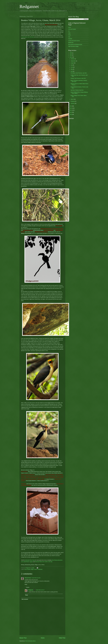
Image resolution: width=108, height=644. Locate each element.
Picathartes (40, 569)
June (72, 67)
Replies (28, 587)
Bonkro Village (30, 569)
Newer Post (23, 638)
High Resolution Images (73, 46)
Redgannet (29, 6)
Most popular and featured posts (75, 44)
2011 (71, 110)
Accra (26, 569)
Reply (26, 584)
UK (69, 31)
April (72, 71)
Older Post (62, 638)
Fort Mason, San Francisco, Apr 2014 (79, 73)
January (73, 103)
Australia (70, 39)
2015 (71, 55)
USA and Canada (72, 29)
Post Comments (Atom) (30, 641)
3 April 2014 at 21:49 (36, 578)
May (72, 69)
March (72, 99)
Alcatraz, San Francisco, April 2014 (78, 78)
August (73, 63)
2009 (71, 114)
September (73, 61)
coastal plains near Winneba (27, 37)
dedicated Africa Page (30, 560)
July (72, 65)
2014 (71, 57)
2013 (71, 106)
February (73, 101)
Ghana (36, 569)
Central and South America (74, 41)
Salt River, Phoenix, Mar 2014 (77, 90)
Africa (69, 35)
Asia (69, 37)
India (69, 33)
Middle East (71, 43)
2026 (71, 53)
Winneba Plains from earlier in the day (44, 562)
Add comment (25, 599)
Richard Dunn (28, 578)
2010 (71, 112)
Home (43, 638)
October (73, 59)
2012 (71, 108)
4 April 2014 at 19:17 (40, 590)
